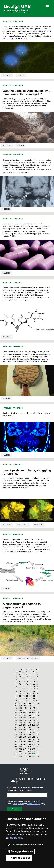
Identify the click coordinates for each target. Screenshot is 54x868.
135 (34, 715)
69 (27, 691)
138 (20, 718)
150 (20, 723)
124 (38, 710)
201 (34, 742)
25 (20, 677)
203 (16, 744)
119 (16, 710)
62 (27, 689)
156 (20, 725)
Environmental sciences (28, 658)
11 (20, 672)
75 (23, 694)
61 (23, 689)
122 (29, 710)
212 (29, 747)
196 (38, 739)
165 (34, 727)
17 (17, 674)
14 (30, 672)
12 (23, 672)
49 (30, 684)
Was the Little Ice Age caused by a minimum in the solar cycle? (27, 92)
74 (20, 694)
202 (38, 742)
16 (37, 672)
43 (34, 682)
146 (29, 720)
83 (27, 696)
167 (16, 730)
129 (34, 713)
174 (20, 732)
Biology (21, 145)
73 (17, 694)
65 (37, 689)
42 (30, 682)
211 (25, 747)
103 (25, 703)
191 (16, 739)
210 (20, 747)
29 (34, 677)
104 (29, 703)
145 (25, 720)
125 (16, 713)
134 (29, 715)
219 (34, 749)
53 (20, 686)
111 (34, 706)
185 (16, 737)
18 (20, 674)
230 (29, 754)
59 (17, 689)
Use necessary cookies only (25, 845)
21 (30, 674)
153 (34, 723)
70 (30, 691)
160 (38, 725)
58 (37, 686)
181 (25, 735)
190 (38, 737)
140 (29, 718)
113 (16, 708)
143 (16, 720)
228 (21, 754)
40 (23, 682)
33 (23, 679)
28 (30, 677)
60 (20, 689)
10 (17, 672)
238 (38, 756)
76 (27, 694)
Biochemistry (23, 525)
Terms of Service (34, 804)
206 (29, 744)
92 (34, 698)
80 (17, 696)
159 (34, 725)
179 (16, 735)
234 (20, 756)
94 (16, 701)
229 (25, 754)
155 (16, 725)
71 (34, 691)
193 (25, 739)
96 (23, 701)
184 (38, 735)
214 (38, 747)
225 (34, 751)
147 (34, 720)
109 (25, 706)
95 (19, 701)
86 (37, 696)
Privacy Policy (18, 804)
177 (34, 732)
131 (16, 715)
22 (34, 674)
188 (29, 737)
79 (37, 694)
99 (33, 701)
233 (16, 756)
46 (20, 684)
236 (29, 756)
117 (34, 708)
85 (34, 696)
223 (25, 751)
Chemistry (7, 337)
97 (27, 701)
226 (38, 751)
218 (29, 749)
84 (30, 696)
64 (34, 689)
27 (27, 677)
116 (29, 708)
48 (27, 684)
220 (38, 749)
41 (27, 682)
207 (34, 744)
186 (20, 737)
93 (37, 698)
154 (38, 723)
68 (23, 691)
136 (38, 715)
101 (16, 703)
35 (30, 679)
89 (23, 698)
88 (20, 698)
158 (29, 725)
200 (29, 742)
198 (20, 742)
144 (20, 720)
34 (27, 679)
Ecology (38, 525)
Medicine (7, 209)
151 (25, 723)
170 (29, 730)
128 (29, 713)
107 (16, 706)
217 (25, 749)
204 (20, 744)
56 (30, 686)
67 (20, 691)
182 (29, 735)
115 (25, 708)
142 (38, 718)
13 (27, 672)
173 (16, 732)
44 (37, 682)
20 (27, 674)
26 (23, 677)
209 (16, 747)
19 (23, 674)
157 (25, 725)
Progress (18, 21)
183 (34, 735)
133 (25, 715)
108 (20, 706)
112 (38, 706)
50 (34, 684)
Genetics (21, 75)
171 (34, 730)
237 (34, 756)
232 (38, 754)
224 (29, 751)
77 (30, 694)
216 (20, 749)
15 (34, 672)
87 (17, 698)
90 (27, 698)
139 (25, 718)
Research (7, 75)
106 (38, 703)
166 (38, 727)
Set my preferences (20, 851)
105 (34, 703)
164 (29, 727)
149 (16, 723)
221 (16, 751)
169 (25, 730)
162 (20, 727)
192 (20, 739)
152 (29, 723)
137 (16, 718)
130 (38, 713)
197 (16, 742)
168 (20, 730)
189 (34, 737)
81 (20, 696)
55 (27, 686)
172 (38, 730)
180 (20, 735)
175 (25, 732)
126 (20, 713)
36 (34, 679)
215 (16, 749)
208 (38, 744)
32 (20, 679)
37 (37, 679)
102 (20, 703)
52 (17, 686)
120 (20, 710)
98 (30, 701)
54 (23, 686)
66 (17, 691)
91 (30, 698)
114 (20, 708)
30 (37, 677)
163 (25, 727)
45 (17, 684)
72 (37, 691)
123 (34, 710)
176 (29, 732)
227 (16, 754)
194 (29, 739)
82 (23, 696)
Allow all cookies (19, 858)
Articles (7, 21)
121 (25, 710)
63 (30, 689)
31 (17, 679)
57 (34, 686)
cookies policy (16, 838)
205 (25, 744)
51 (37, 684)
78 (34, 694)
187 (25, 737)
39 (20, 682)
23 (37, 674)
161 (16, 727)
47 (23, 684)
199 (25, 742)
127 (25, 713)
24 (17, 677)
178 (38, 732)
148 (38, 720)
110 (29, 706)
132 (20, 715)
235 (25, 756)
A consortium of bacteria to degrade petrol (22, 606)
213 (34, 747)
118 (38, 708)
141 (34, 718)
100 (37, 701)
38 (17, 682)
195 (34, 739)
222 (20, 751)
